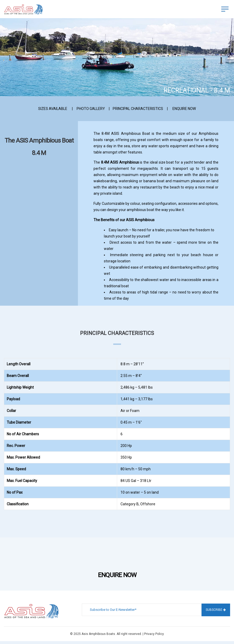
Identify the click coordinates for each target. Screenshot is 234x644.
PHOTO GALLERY (91, 109)
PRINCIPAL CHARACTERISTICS (138, 109)
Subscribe (216, 610)
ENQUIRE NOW (184, 109)
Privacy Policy (154, 634)
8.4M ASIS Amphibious (120, 162)
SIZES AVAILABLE (53, 109)
